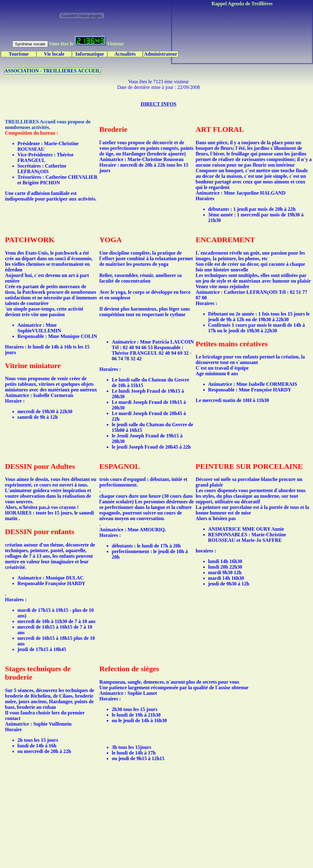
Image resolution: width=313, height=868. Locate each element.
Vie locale (54, 54)
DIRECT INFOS (159, 104)
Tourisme (19, 54)
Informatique (90, 54)
